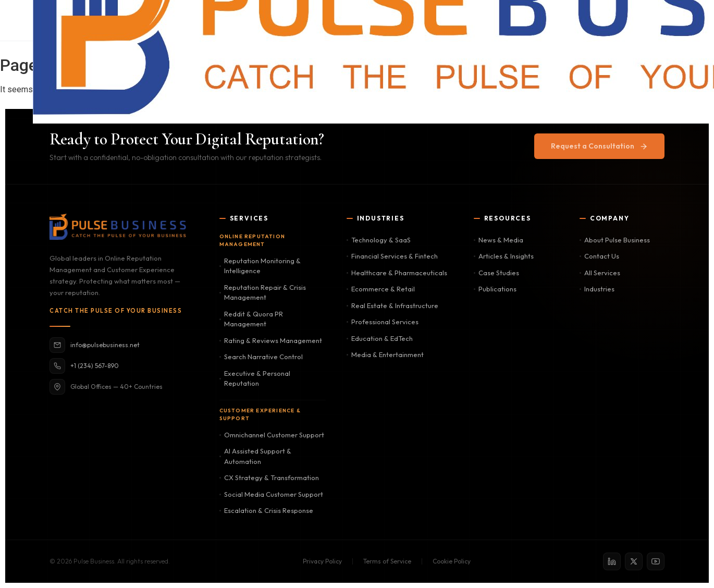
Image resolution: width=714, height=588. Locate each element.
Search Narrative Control (261, 357)
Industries (597, 289)
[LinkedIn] (612, 561)
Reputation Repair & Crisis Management (263, 292)
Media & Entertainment (385, 354)
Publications (495, 289)
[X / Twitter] (634, 561)
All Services (600, 273)
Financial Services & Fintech (392, 256)
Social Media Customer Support (271, 494)
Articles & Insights (504, 256)
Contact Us (599, 256)
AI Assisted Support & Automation (255, 456)
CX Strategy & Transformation (269, 477)
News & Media (498, 240)
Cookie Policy (452, 561)
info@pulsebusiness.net (95, 345)
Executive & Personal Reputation (255, 378)
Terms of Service (387, 561)
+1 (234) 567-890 (84, 366)
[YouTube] (656, 561)
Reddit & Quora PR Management (251, 319)
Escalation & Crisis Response (266, 510)
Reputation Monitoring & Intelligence (260, 266)
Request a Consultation (599, 146)
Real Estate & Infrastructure (392, 305)
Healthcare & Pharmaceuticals (397, 273)
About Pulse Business (615, 240)
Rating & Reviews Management (271, 340)
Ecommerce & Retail (381, 289)
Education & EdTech (380, 338)
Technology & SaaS (379, 240)
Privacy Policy (322, 561)
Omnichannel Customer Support (272, 435)
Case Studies (496, 273)
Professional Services (383, 322)
